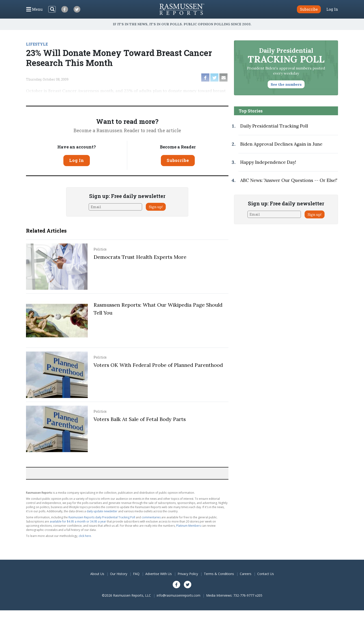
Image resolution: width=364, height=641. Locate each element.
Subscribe (178, 160)
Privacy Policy (188, 574)
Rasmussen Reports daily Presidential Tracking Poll (102, 517)
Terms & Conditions (219, 574)
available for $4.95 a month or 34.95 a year (78, 521)
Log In (332, 9)
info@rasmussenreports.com (179, 595)
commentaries (151, 517)
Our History (119, 574)
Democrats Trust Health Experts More (140, 257)
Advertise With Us (159, 574)
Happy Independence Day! (268, 162)
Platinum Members (188, 526)
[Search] (52, 9)
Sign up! (156, 207)
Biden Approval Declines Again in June (281, 144)
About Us (97, 574)
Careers (246, 574)
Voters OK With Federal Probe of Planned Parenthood (158, 365)
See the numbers (286, 84)
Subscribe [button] (309, 9)
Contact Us (266, 574)
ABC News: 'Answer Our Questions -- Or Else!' (289, 180)
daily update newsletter (102, 511)
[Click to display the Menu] (34, 9)
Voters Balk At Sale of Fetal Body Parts (140, 419)
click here (85, 536)
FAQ (136, 574)
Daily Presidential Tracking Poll (274, 126)
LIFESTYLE (37, 44)
